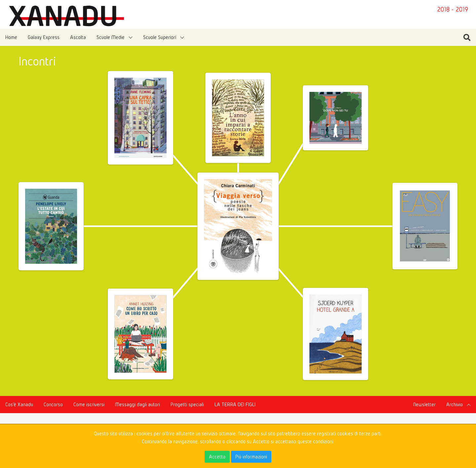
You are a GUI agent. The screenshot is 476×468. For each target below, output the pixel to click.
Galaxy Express (44, 37)
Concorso (53, 404)
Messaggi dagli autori (138, 404)
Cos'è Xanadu (19, 404)
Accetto (217, 457)
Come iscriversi (89, 404)
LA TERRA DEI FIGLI (235, 404)
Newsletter (424, 404)
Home (11, 37)
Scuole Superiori (160, 37)
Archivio (455, 404)
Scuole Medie (111, 37)
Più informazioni (251, 457)
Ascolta (78, 37)
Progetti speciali (187, 404)
